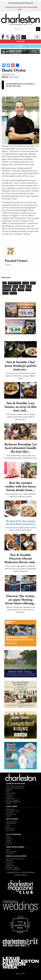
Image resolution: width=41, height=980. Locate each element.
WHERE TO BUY (10, 798)
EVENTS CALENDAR (11, 822)
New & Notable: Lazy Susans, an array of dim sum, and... (20, 407)
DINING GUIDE (10, 809)
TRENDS (8, 837)
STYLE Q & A (9, 839)
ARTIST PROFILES (11, 824)
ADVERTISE (9, 797)
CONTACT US (10, 795)
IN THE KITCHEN (11, 815)
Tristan (5, 293)
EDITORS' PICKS (11, 829)
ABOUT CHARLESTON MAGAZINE (15, 786)
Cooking (21, 290)
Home (14, 290)
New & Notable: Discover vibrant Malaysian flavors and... (21, 558)
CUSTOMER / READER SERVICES (15, 788)
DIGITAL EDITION (11, 793)
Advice (33, 283)
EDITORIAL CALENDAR (12, 800)
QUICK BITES (10, 813)
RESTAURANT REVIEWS (12, 811)
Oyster (28, 290)
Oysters (26, 283)
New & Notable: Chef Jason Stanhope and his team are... (21, 366)
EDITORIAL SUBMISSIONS (13, 802)
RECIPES (8, 816)
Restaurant (7, 286)
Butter (29, 286)
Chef (5, 283)
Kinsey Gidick (14, 77)
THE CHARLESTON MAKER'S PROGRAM (20, 3)
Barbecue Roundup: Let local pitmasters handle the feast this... (21, 448)
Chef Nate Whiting (14, 283)
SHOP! (20, 46)
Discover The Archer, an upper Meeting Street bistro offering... (21, 600)
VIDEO (8, 850)
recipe (22, 286)
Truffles (13, 293)
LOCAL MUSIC (10, 853)
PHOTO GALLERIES (11, 852)
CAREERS (9, 804)
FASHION (9, 841)
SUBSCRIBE (21, 41)
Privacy (18, 974)
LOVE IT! (8, 844)
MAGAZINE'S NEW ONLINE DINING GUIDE (21, 8)
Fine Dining (7, 290)
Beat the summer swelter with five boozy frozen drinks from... (21, 486)
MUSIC (8, 825)
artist (15, 286)
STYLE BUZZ (9, 842)
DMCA (23, 974)
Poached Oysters (16, 261)
